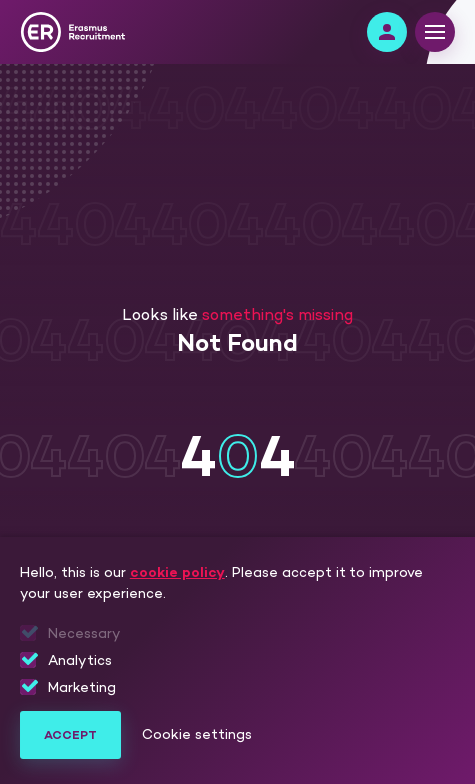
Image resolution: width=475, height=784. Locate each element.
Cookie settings (197, 735)
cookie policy (177, 572)
